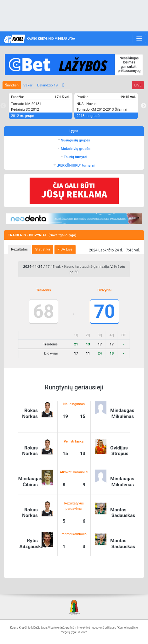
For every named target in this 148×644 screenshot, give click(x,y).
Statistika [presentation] (43, 249)
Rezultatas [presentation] (19, 249)
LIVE (138, 85)
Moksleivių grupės (75, 149)
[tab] (19, 249)
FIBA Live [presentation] (65, 249)
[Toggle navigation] (139, 39)
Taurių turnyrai (75, 157)
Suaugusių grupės (75, 140)
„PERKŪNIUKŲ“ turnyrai (75, 165)
